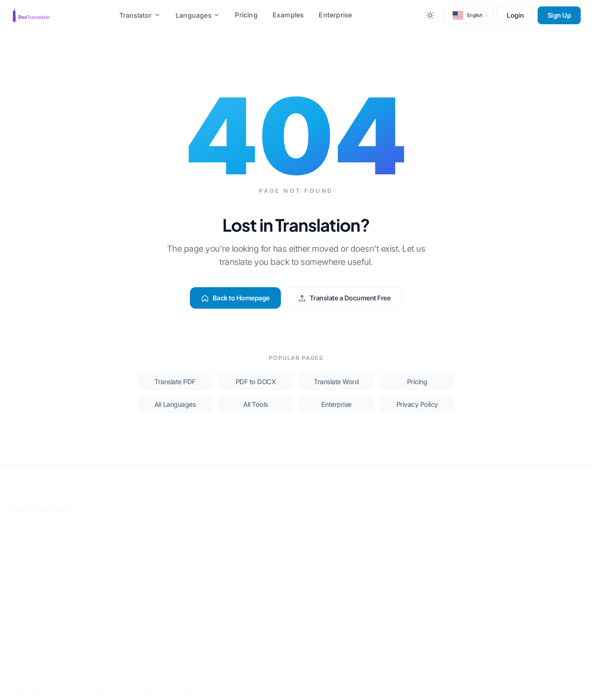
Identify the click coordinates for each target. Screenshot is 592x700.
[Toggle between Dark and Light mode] (430, 15)
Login (515, 15)
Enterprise (335, 15)
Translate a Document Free (345, 298)
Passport (317, 582)
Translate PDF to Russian (535, 604)
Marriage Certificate (333, 542)
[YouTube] (571, 685)
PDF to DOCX (256, 382)
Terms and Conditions (44, 519)
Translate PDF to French (534, 529)
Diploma (316, 595)
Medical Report (326, 516)
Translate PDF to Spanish (535, 516)
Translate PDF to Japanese (538, 591)
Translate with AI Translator (441, 584)
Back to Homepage (235, 298)
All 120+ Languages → (531, 618)
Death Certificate (328, 568)
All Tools (256, 404)
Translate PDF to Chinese (535, 578)
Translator (140, 15)
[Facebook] (552, 685)
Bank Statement (327, 608)
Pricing (246, 15)
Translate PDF (175, 382)
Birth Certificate (326, 529)
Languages (198, 15)
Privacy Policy (417, 404)
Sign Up (559, 15)
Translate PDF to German (535, 542)
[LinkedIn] (533, 685)
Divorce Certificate (331, 555)
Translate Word (336, 382)
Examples (288, 15)
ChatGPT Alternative (236, 516)
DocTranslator (43, 504)
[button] (469, 15)
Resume (315, 621)
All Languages (175, 404)
